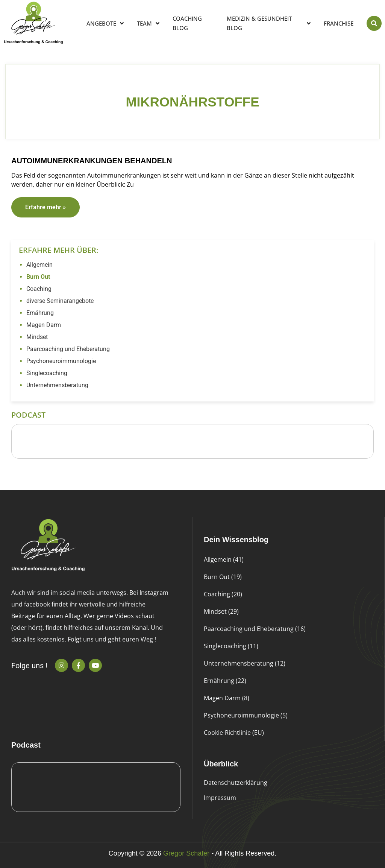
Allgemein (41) (224, 559)
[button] (374, 23)
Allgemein (39, 265)
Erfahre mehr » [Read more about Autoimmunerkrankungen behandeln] (45, 207)
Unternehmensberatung (57, 385)
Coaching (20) (223, 594)
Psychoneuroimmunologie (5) (246, 715)
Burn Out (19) (223, 577)
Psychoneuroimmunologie (61, 361)
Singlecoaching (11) (231, 646)
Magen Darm (44, 325)
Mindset (37, 337)
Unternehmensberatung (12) (245, 663)
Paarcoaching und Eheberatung (68, 349)
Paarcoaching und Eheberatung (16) (255, 629)
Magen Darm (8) (227, 698)
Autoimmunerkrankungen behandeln (92, 161)
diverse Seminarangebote (60, 301)
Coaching (39, 289)
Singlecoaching (47, 373)
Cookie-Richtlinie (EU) (234, 733)
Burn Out (38, 277)
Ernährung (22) (225, 681)
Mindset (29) (221, 611)
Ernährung (40, 313)
